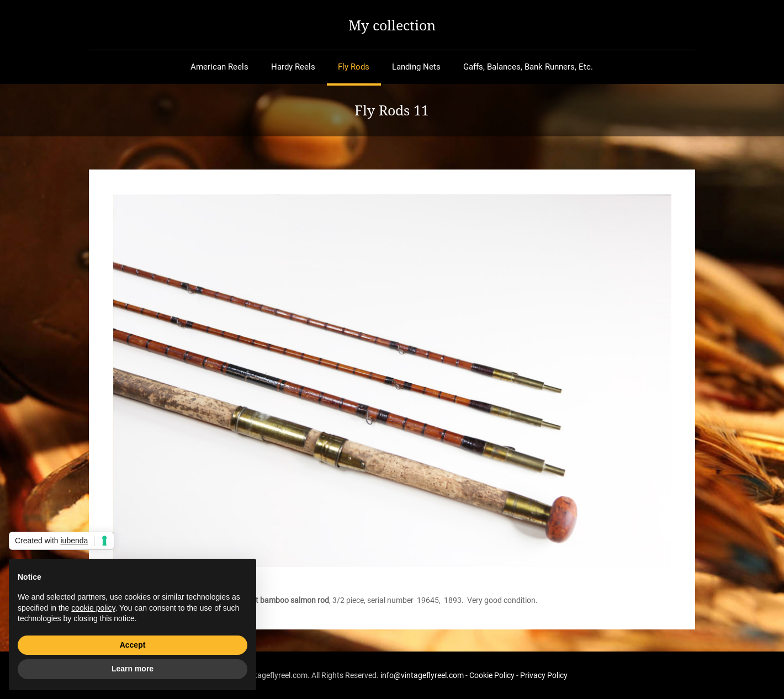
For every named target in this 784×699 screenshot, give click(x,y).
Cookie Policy (492, 675)
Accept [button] (133, 645)
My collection (392, 25)
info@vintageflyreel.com (422, 675)
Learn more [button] (133, 669)
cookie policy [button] (93, 608)
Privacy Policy (544, 675)
